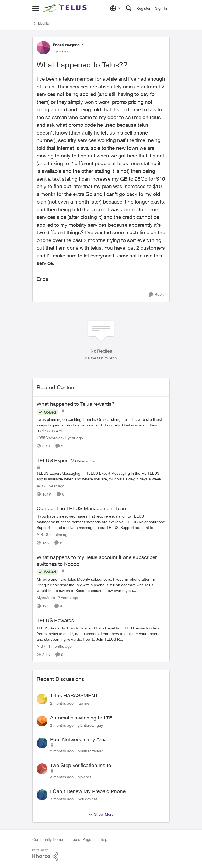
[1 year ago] (73, 438)
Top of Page (81, 839)
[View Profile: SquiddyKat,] (42, 795)
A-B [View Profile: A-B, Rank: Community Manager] (40, 486)
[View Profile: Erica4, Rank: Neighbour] (43, 48)
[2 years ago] (67, 597)
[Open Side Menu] (36, 8)
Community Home (48, 839)
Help (103, 839)
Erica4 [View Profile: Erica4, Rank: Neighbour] (58, 45)
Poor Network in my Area (78, 739)
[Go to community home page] (66, 8)
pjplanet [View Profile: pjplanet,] (84, 777)
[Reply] (157, 294)
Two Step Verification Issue (81, 765)
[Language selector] (116, 8)
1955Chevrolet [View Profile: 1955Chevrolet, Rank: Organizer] (49, 438)
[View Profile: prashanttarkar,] (42, 743)
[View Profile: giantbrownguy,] (42, 721)
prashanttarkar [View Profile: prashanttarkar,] (90, 751)
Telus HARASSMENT (74, 695)
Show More (101, 814)
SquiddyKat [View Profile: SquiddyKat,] (87, 799)
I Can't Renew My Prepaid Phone (88, 791)
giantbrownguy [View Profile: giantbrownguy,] (90, 725)
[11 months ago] (58, 646)
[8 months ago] (57, 534)
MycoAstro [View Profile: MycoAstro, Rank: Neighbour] (46, 597)
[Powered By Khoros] (101, 855)
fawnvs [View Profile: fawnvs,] (84, 703)
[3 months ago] (62, 777)
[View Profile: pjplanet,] (42, 769)
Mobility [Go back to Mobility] (41, 23)
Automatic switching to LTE (81, 718)
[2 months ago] (62, 703)
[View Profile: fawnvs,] (42, 699)
